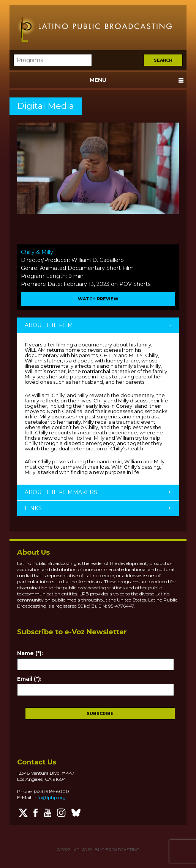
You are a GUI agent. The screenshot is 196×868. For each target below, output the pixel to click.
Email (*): (29, 679)
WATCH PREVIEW (98, 299)
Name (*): (30, 653)
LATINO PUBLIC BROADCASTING (105, 850)
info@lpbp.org (50, 797)
